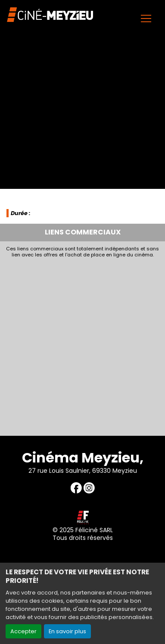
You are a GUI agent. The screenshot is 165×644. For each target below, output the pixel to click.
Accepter (23, 631)
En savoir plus (67, 631)
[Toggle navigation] (146, 18)
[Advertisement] (82, 344)
